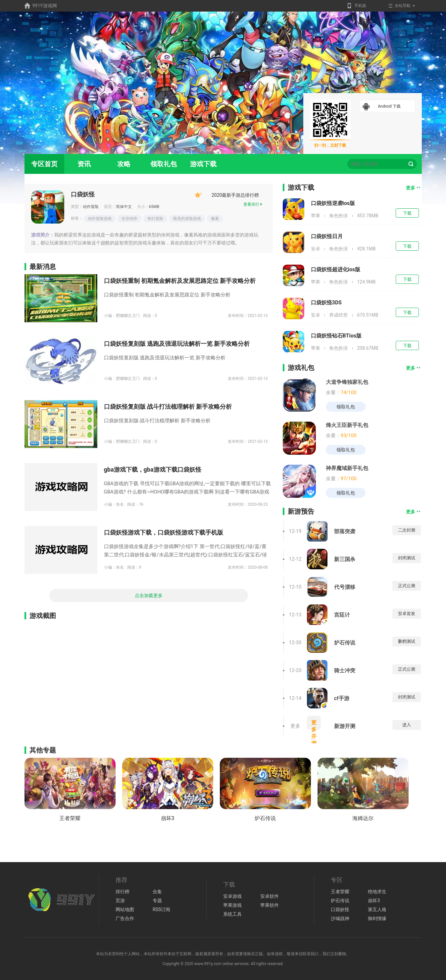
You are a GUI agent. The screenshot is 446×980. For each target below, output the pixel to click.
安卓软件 (270, 896)
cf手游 (342, 698)
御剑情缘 (377, 918)
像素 (215, 219)
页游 (120, 901)
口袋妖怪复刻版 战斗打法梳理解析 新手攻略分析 (168, 407)
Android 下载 (382, 107)
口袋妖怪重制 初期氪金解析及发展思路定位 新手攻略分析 (180, 281)
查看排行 (253, 204)
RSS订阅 (161, 909)
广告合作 (125, 918)
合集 (157, 892)
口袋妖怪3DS (326, 303)
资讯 (84, 164)
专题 (157, 901)
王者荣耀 (70, 818)
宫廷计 (342, 615)
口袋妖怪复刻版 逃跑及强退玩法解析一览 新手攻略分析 (177, 344)
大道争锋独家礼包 (347, 382)
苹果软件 (270, 905)
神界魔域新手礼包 (347, 468)
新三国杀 (345, 559)
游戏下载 (203, 164)
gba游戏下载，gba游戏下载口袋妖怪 (153, 469)
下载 (407, 213)
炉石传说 (345, 643)
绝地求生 (377, 892)
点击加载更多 (149, 595)
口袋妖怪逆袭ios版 (333, 203)
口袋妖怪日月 (327, 236)
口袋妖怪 (83, 194)
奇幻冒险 (155, 219)
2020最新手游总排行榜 (227, 195)
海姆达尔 (363, 818)
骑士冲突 (345, 671)
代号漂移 (345, 587)
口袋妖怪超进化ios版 (336, 269)
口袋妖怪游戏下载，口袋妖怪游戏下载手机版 (164, 532)
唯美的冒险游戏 (187, 219)
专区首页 (44, 164)
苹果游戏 (232, 905)
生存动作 (129, 219)
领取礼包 (164, 164)
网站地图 (125, 909)
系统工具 (232, 914)
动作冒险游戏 (100, 219)
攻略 (124, 164)
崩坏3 (168, 818)
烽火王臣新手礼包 (347, 425)
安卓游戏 (232, 896)
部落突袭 (345, 531)
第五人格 (377, 909)
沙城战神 (340, 918)
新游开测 (345, 726)
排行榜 (123, 892)
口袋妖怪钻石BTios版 (336, 336)
